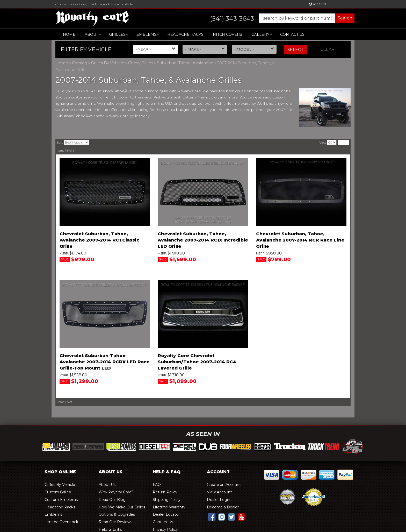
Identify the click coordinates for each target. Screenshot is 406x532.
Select (296, 50)
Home (69, 34)
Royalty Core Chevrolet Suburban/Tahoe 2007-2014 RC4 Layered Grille (197, 362)
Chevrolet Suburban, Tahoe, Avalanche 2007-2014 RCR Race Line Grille (300, 240)
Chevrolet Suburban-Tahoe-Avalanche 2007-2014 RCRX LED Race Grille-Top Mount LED (105, 362)
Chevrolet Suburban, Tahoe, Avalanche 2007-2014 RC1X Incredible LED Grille (203, 240)
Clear (328, 49)
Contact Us (292, 34)
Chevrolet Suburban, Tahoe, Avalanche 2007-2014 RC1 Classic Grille (99, 240)
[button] (277, 18)
